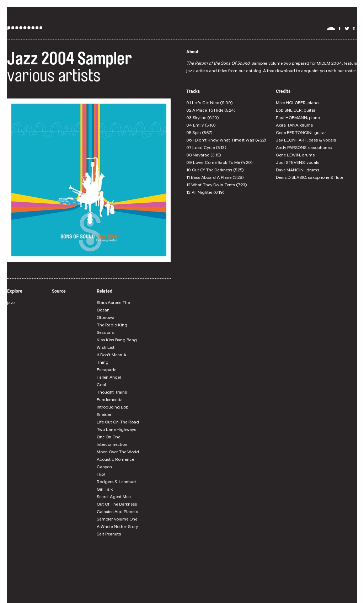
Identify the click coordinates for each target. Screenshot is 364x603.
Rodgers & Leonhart (116, 482)
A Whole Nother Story (117, 527)
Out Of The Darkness (117, 505)
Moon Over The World (118, 453)
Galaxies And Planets (117, 512)
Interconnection (112, 445)
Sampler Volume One (117, 520)
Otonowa (106, 318)
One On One (108, 438)
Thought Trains (112, 393)
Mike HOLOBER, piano (297, 103)
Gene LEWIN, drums (295, 156)
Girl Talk (105, 490)
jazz (11, 303)
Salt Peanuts (109, 535)
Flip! (101, 475)
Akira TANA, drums (294, 126)
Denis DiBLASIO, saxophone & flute (309, 178)
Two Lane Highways (116, 430)
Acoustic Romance (115, 460)
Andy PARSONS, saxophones (304, 148)
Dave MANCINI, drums (298, 171)
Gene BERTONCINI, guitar (301, 133)
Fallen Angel (109, 378)
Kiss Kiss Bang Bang (117, 341)
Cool (101, 385)
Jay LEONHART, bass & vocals (306, 141)
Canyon (104, 468)
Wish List (106, 348)
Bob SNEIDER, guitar (296, 111)
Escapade (106, 370)
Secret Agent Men (114, 497)
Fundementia (110, 400)
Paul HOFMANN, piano (298, 118)
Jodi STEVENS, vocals (298, 163)
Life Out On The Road (118, 423)
